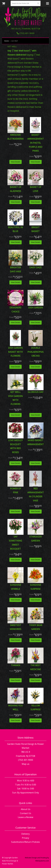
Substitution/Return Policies (26, 842)
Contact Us (26, 813)
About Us (26, 809)
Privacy (26, 838)
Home (6, 41)
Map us (26, 764)
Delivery (26, 834)
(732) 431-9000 (26, 33)
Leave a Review (26, 817)
